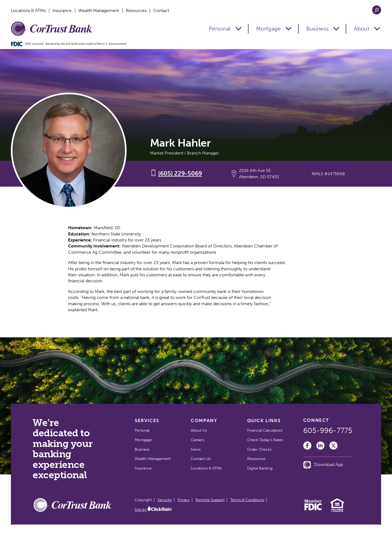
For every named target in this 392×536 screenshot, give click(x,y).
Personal (220, 29)
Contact (161, 11)
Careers (197, 440)
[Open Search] (377, 10)
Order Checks (259, 449)
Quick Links (264, 420)
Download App (323, 465)
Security (165, 500)
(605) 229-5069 (180, 173)
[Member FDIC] (313, 509)
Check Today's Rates (265, 440)
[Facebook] (307, 446)
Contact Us (201, 459)
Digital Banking (260, 468)
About (362, 29)
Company (204, 420)
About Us (199, 430)
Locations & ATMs (28, 11)
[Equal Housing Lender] (337, 511)
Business (318, 29)
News (196, 449)
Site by (153, 510)
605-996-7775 (328, 431)
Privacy (184, 500)
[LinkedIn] (320, 446)
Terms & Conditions (247, 500)
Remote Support (210, 500)
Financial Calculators (265, 430)
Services (147, 420)
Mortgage (269, 29)
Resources (136, 11)
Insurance (62, 11)
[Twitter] (333, 446)
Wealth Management (99, 11)
